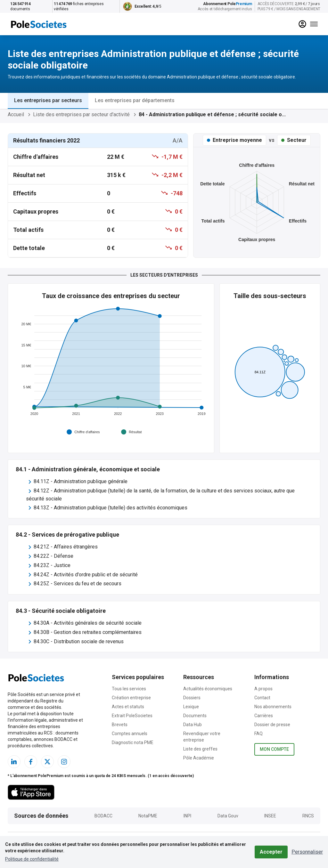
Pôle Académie (199, 758)
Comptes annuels (130, 734)
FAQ (258, 734)
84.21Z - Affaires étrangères (66, 547)
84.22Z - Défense (53, 556)
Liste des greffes (200, 749)
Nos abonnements (273, 707)
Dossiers (192, 698)
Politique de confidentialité (32, 859)
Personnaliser (307, 852)
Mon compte (274, 749)
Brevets (120, 725)
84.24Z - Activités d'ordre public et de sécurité (86, 575)
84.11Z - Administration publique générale (81, 481)
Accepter (271, 852)
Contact (262, 698)
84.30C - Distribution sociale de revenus (79, 641)
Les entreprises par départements (135, 100)
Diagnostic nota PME (133, 742)
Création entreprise (131, 698)
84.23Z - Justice (52, 565)
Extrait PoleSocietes (132, 716)
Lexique (191, 707)
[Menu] (314, 24)
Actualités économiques (208, 689)
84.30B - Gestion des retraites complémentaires (88, 632)
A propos (263, 689)
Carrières (264, 716)
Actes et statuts (128, 707)
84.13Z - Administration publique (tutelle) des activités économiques (111, 508)
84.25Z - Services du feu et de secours (78, 584)
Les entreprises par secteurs (48, 100)
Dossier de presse (272, 725)
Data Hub (193, 725)
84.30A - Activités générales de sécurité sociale (88, 623)
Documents (195, 716)
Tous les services (129, 689)
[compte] (302, 24)
